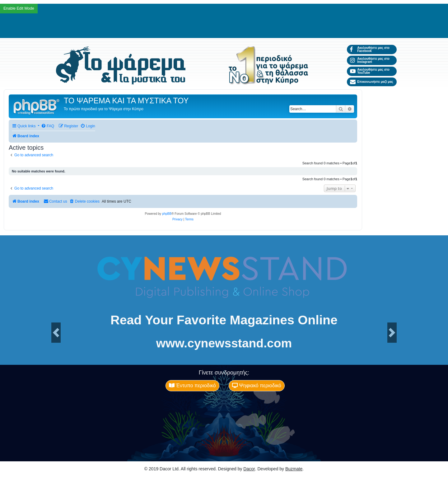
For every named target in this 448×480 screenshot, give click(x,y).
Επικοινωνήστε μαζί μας (372, 82)
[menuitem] (48, 126)
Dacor (249, 469)
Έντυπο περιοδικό (192, 386)
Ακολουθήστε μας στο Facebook (370, 49)
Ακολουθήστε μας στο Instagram (370, 60)
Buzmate (294, 469)
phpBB (167, 214)
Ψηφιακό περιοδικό (257, 386)
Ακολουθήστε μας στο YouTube (370, 71)
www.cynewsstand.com (224, 343)
